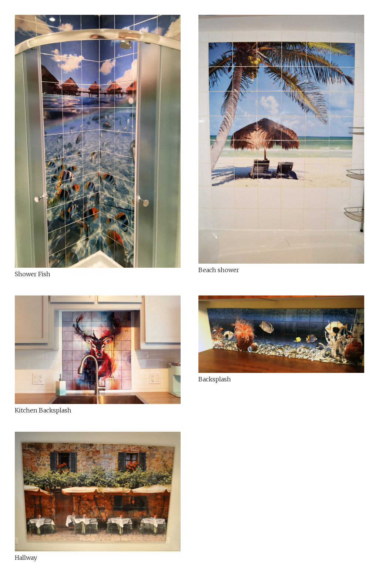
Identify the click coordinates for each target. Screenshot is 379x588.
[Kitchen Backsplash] (98, 350)
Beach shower (219, 270)
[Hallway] (98, 492)
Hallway (26, 558)
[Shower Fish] (98, 141)
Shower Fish (33, 274)
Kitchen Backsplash (43, 410)
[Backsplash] (281, 334)
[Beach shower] (281, 139)
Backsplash (215, 379)
